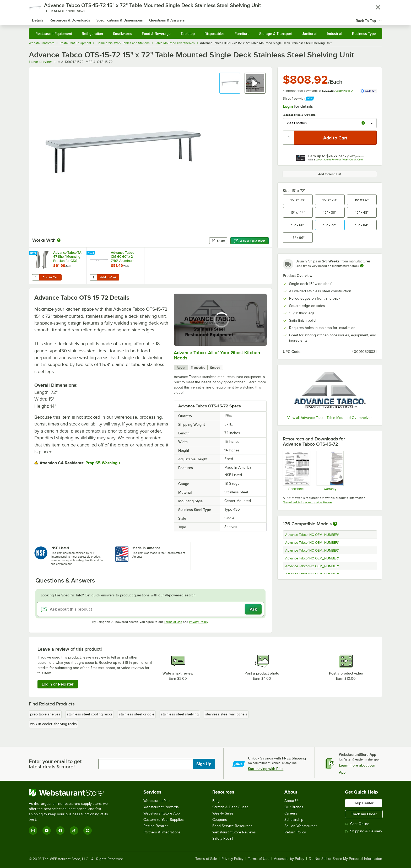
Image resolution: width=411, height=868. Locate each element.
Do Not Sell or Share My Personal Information (345, 859)
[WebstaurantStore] (72, 793)
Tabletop (188, 34)
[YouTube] (47, 831)
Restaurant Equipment (54, 34)
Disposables (215, 34)
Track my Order (364, 814)
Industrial (334, 34)
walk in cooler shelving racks (53, 724)
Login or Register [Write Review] (58, 684)
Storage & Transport (276, 34)
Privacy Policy (199, 622)
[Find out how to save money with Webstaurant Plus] (34, 254)
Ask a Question (250, 241)
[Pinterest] (88, 831)
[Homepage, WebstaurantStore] (73, 18)
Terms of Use (173, 622)
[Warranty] (330, 471)
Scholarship (294, 820)
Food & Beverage (156, 34)
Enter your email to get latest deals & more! (55, 764)
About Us (292, 801)
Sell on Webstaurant (301, 826)
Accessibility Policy (289, 859)
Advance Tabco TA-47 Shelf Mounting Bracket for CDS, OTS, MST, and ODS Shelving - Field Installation (68, 257)
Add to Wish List (330, 174)
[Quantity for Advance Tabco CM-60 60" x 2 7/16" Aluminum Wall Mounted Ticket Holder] (93, 277)
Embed (215, 368)
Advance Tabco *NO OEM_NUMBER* (312, 535)
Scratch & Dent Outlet (230, 807)
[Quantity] (289, 138)
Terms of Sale (206, 859)
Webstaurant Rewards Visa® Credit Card (339, 160)
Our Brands (294, 807)
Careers (291, 813)
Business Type (364, 34)
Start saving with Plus (266, 769)
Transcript (198, 368)
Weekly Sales (223, 813)
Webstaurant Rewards (161, 807)
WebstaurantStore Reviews (234, 832)
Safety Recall (223, 839)
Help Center (364, 803)
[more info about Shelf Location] (363, 123)
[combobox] (199, 18)
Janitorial (310, 34)
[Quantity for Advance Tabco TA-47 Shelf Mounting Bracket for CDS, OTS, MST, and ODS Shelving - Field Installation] (36, 277)
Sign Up (204, 764)
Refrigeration (92, 34)
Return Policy (295, 832)
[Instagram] (33, 831)
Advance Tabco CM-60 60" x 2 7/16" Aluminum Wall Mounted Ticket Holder (123, 257)
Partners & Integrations (162, 832)
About (181, 368)
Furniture (242, 34)
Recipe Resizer (156, 826)
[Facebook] (60, 831)
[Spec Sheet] (296, 471)
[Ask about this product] (151, 609)
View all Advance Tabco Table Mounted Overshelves (330, 418)
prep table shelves (45, 714)
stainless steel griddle (137, 714)
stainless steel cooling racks (90, 714)
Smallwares (123, 34)
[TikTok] (74, 831)
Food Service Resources (232, 826)
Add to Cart (50, 277)
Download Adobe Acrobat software (307, 502)
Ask (253, 609)
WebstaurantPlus (157, 801)
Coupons (220, 820)
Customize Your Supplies (164, 820)
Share (218, 241)
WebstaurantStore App (162, 813)
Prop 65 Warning (101, 463)
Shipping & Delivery (364, 831)
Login (288, 106)
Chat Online (357, 824)
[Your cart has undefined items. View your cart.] (374, 18)
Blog (216, 801)
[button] (230, 83)
